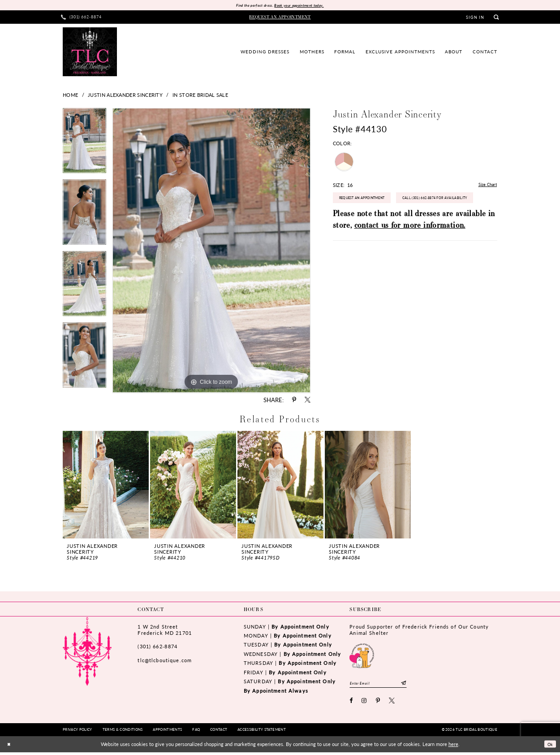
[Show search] (496, 18)
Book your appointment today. (303, 6)
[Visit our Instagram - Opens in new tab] (364, 704)
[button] (475, 18)
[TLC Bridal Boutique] (90, 52)
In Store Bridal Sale (200, 95)
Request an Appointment (369, 202)
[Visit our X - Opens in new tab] (392, 704)
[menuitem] (82, 18)
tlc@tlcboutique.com (165, 661)
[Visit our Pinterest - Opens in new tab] (378, 704)
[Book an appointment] (280, 18)
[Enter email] (384, 685)
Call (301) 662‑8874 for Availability (380, 222)
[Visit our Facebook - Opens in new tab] (351, 704)
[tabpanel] (84, 145)
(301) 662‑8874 (157, 647)
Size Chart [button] (485, 186)
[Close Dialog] (10, 747)
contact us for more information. (410, 251)
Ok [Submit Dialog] (549, 747)
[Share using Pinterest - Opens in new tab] (294, 401)
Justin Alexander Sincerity (125, 95)
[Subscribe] (416, 685)
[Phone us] (82, 18)
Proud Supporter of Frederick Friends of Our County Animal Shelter (419, 631)
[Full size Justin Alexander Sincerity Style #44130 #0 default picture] (211, 252)
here (453, 747)
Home (70, 95)
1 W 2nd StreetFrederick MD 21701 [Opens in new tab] (164, 631)
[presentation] (106, 486)
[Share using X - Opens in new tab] (308, 401)
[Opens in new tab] (362, 656)
